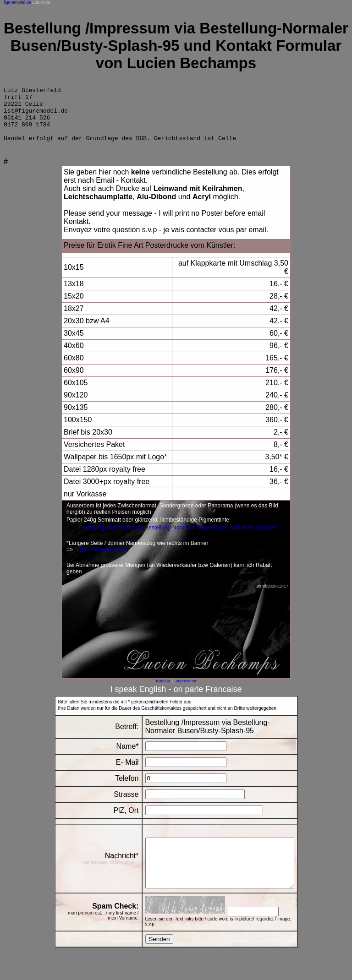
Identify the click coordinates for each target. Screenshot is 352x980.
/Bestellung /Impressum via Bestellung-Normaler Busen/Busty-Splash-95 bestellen (178, 539)
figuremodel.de (17, 2)
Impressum (186, 692)
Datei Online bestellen (101, 561)
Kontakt (163, 692)
